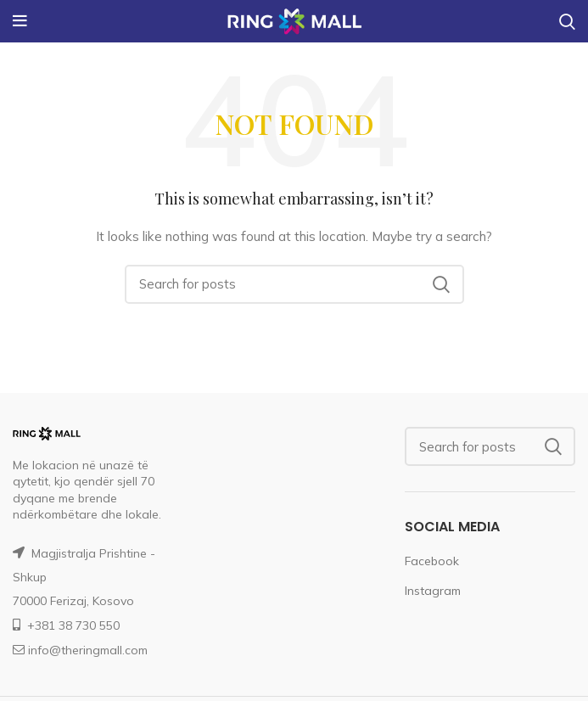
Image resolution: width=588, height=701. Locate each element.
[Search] (294, 284)
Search (441, 284)
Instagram (433, 591)
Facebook (432, 561)
